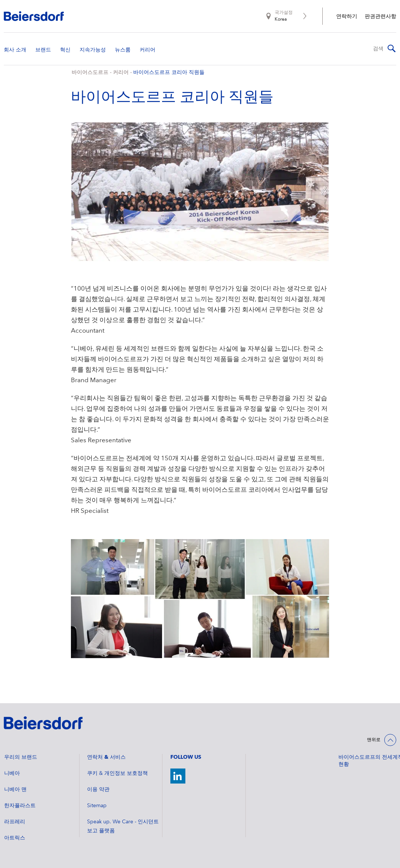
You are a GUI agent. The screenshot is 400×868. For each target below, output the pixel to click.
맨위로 (374, 740)
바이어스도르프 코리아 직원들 (169, 72)
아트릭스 (15, 838)
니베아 (12, 773)
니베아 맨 (15, 790)
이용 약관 (98, 790)
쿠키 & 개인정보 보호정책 (117, 773)
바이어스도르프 (90, 72)
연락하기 (347, 17)
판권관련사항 (380, 17)
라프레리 (15, 822)
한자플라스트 (20, 806)
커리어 (121, 72)
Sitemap (97, 806)
